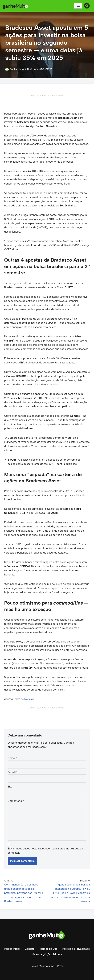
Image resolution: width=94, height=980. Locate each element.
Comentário (16, 801)
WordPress (57, 966)
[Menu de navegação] (78, 6)
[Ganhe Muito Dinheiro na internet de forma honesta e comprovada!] (16, 6)
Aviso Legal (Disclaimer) (47, 954)
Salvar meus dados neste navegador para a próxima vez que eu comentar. (45, 851)
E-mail (13, 772)
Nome (12, 758)
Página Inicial (12, 949)
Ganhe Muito (17, 69)
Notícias (32, 69)
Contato (30, 949)
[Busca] (87, 6)
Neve (34, 966)
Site (10, 787)
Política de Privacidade (76, 949)
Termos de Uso (48, 949)
